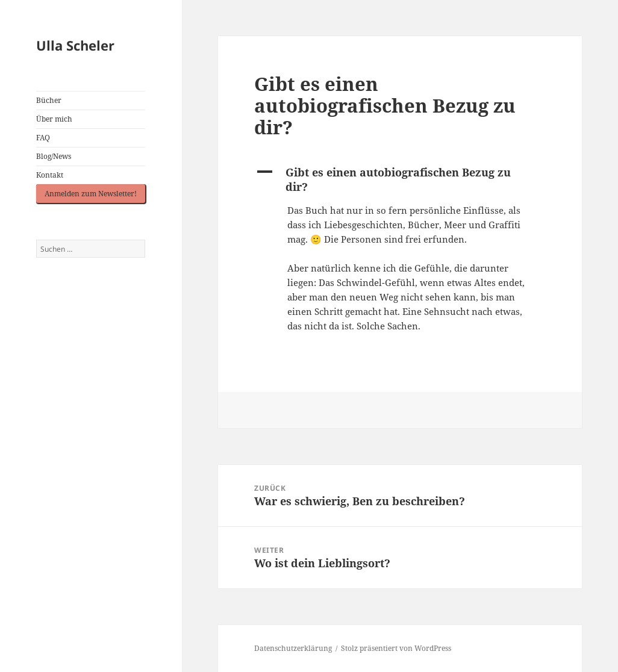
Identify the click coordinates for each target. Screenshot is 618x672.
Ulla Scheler (75, 45)
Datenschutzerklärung (293, 648)
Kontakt (50, 175)
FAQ (43, 138)
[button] (400, 179)
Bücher (49, 100)
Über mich (54, 119)
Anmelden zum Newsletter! (91, 194)
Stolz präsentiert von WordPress (396, 648)
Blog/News (54, 156)
